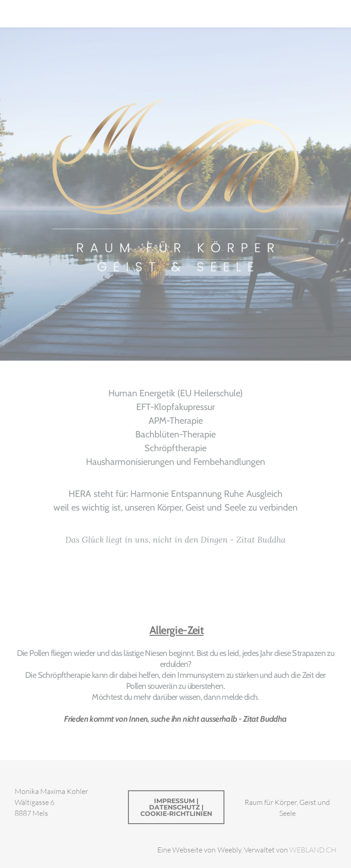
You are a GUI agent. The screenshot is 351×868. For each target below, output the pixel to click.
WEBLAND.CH (313, 850)
